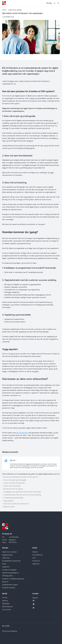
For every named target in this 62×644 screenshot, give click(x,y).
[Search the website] (55, 3)
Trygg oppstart (8, 501)
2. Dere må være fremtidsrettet (14, 483)
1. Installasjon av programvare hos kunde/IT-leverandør (22, 492)
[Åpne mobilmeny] (58, 3)
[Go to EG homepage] (4, 3)
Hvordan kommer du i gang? (13, 489)
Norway (49, 3)
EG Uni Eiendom (22, 433)
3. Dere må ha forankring (12, 486)
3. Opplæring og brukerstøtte (13, 498)
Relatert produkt (9, 507)
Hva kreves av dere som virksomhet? (16, 504)
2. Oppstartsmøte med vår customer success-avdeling (22, 495)
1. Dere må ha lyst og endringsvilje (15, 480)
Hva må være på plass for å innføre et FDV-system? (21, 477)
